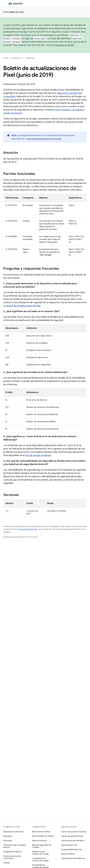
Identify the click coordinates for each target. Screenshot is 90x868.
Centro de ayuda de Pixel (72, 836)
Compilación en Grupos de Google (40, 859)
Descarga (8, 840)
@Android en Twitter (41, 832)
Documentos (17, 58)
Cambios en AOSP (65, 45)
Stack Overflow (68, 854)
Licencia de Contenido (28, 529)
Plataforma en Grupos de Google (40, 853)
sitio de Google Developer (38, 455)
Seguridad (30, 58)
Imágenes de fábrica (12, 852)
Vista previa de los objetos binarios (15, 846)
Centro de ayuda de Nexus (73, 840)
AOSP (6, 58)
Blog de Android (39, 840)
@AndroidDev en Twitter (43, 836)
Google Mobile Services (71, 849)
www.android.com (69, 845)
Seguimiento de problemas (73, 858)
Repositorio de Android (13, 832)
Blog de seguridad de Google (42, 846)
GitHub (6, 863)
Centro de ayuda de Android (74, 832)
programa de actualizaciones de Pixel (22, 306)
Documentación (13, 12)
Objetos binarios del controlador (12, 857)
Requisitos (8, 836)
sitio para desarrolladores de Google (44, 139)
